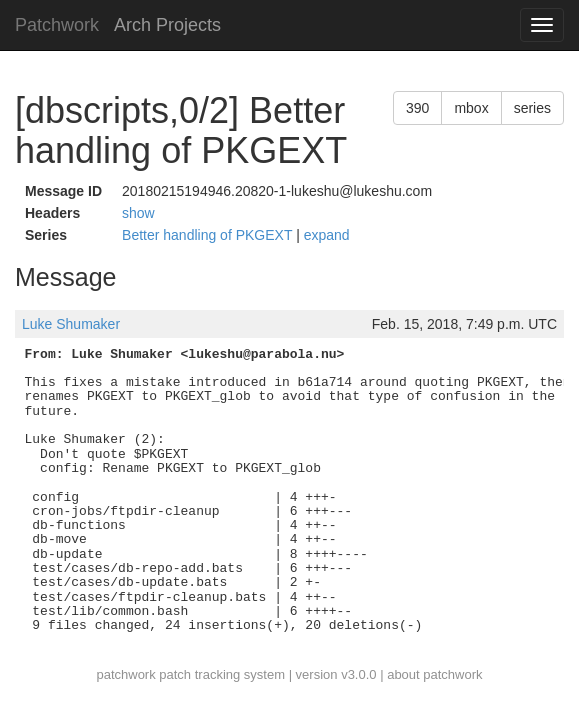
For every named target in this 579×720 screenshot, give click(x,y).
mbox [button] (471, 108)
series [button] (532, 108)
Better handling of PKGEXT (209, 235)
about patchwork (434, 674)
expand (327, 235)
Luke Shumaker (71, 324)
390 (417, 108)
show (138, 213)
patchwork (125, 674)
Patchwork (57, 25)
